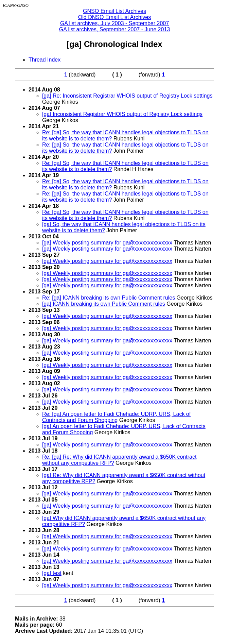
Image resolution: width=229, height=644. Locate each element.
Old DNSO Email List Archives (114, 17)
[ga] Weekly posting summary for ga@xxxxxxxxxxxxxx (107, 243)
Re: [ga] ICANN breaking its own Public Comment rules (109, 298)
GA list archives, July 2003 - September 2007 (114, 23)
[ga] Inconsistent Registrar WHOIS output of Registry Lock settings (122, 114)
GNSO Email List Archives (114, 11)
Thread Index (45, 60)
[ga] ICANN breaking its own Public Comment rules (104, 304)
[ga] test (52, 573)
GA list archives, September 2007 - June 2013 (114, 29)
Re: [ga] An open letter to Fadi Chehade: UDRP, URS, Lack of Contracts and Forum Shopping (116, 417)
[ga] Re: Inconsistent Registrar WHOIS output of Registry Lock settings (127, 96)
